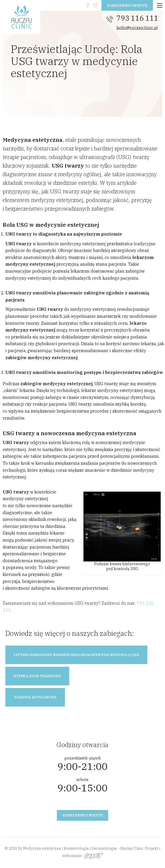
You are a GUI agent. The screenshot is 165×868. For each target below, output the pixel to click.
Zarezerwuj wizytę (127, 6)
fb (88, 5)
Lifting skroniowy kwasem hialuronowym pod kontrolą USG (76, 655)
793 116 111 (137, 18)
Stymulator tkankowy (37, 676)
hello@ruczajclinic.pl (137, 28)
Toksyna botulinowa (35, 697)
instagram (95, 5)
